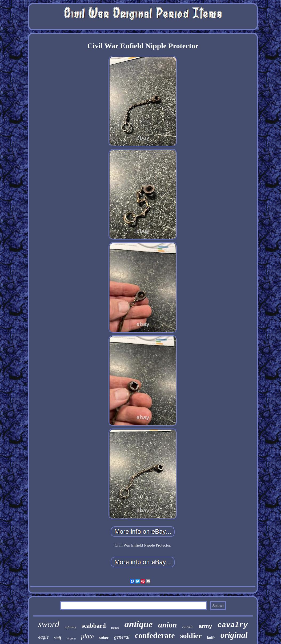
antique (139, 624)
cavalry (232, 625)
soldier (191, 636)
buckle (188, 627)
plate (87, 636)
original (234, 635)
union (168, 625)
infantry (71, 627)
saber (104, 637)
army (205, 626)
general (122, 637)
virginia (71, 638)
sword (49, 624)
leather (115, 628)
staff (57, 638)
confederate (155, 635)
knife (211, 638)
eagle (43, 637)
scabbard (94, 626)
